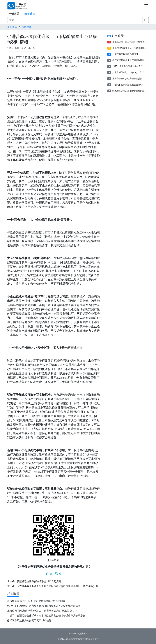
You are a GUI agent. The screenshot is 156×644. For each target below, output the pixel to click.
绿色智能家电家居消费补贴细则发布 (129, 91)
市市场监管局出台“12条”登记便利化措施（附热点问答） (37, 601)
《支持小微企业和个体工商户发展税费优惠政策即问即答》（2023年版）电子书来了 (62, 586)
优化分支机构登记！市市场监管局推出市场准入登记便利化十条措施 (44, 606)
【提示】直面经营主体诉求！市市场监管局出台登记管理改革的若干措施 (46, 616)
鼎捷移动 (83, 634)
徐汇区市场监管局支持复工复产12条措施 (29, 620)
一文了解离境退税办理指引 (125, 54)
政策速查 (30, 14)
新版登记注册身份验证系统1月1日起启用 (39, 581)
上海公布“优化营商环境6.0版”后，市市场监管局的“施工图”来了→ (42, 611)
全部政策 (14, 14)
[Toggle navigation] (146, 6)
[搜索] (75, 20)
